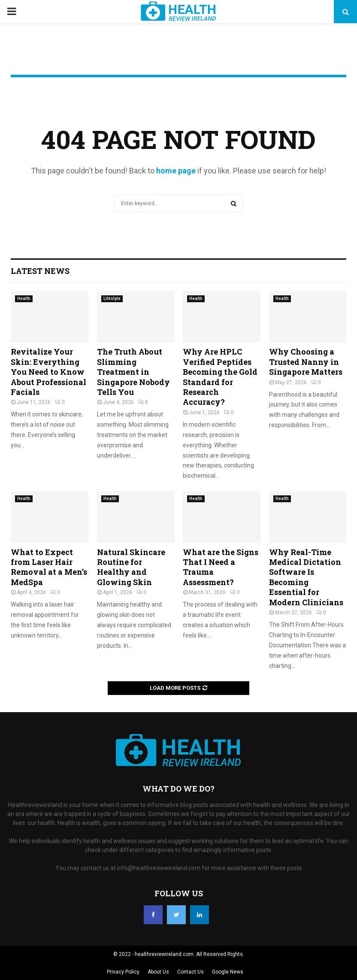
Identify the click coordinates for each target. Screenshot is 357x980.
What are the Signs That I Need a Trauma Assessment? (221, 567)
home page (176, 171)
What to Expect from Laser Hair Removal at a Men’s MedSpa (49, 567)
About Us (158, 972)
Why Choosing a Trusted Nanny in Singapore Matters (306, 362)
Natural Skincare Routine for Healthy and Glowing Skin (131, 567)
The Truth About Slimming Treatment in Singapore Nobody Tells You (133, 372)
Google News (228, 972)
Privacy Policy (123, 972)
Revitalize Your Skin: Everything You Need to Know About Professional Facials (48, 372)
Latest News (40, 271)
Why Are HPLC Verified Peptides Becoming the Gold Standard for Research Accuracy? (220, 377)
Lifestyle (112, 299)
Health (24, 299)
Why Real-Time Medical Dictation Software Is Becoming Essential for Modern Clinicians (306, 577)
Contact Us (191, 972)
